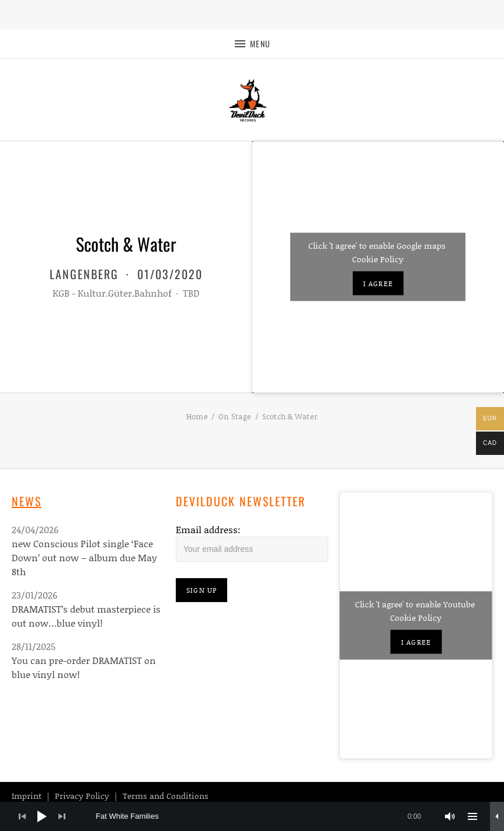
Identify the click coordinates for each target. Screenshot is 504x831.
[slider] (264, 816)
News (27, 501)
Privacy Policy (82, 796)
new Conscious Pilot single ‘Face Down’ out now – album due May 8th (84, 557)
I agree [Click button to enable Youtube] (416, 642)
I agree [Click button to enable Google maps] (378, 284)
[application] (252, 816)
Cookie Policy (378, 259)
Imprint (27, 796)
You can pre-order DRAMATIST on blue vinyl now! (84, 667)
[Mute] (450, 816)
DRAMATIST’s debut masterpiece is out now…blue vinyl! (86, 616)
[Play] (42, 816)
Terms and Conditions (166, 796)
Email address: (208, 529)
